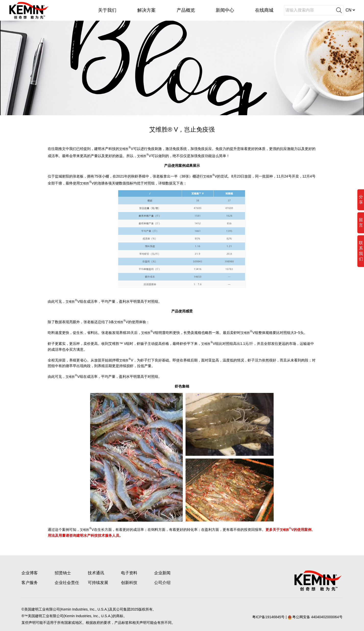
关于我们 (107, 10)
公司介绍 (162, 583)
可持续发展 (98, 583)
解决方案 (147, 10)
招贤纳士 (63, 573)
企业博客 (30, 573)
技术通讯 (96, 573)
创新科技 (129, 583)
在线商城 (264, 10)
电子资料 (129, 573)
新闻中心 (225, 10)
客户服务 (30, 583)
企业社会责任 (67, 583)
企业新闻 (162, 573)
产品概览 (186, 10)
